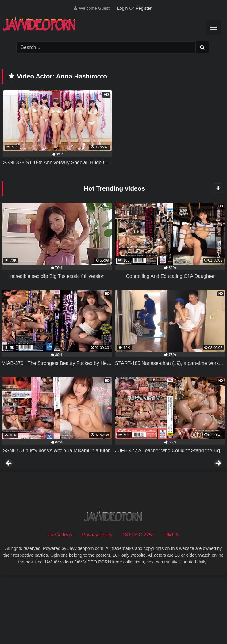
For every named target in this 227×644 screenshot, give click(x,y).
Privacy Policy (97, 602)
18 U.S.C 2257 (139, 602)
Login (122, 8)
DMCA (172, 602)
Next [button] (218, 497)
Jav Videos (60, 602)
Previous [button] (9, 497)
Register (144, 8)
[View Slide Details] (47, 499)
